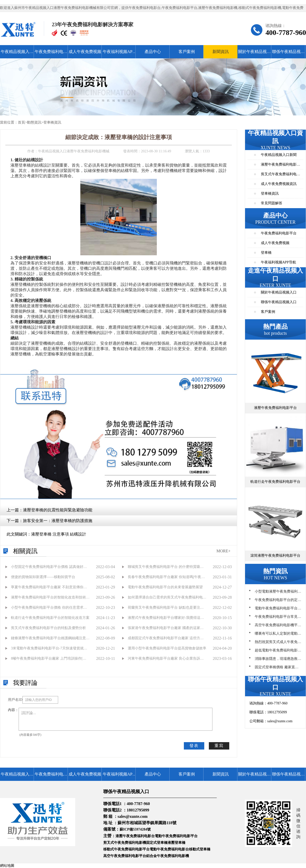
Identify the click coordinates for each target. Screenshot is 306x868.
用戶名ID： (15, 700)
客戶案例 (187, 52)
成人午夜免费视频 (85, 52)
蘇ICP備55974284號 (135, 829)
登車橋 (266, 253)
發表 (194, 746)
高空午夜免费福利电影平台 (125, 856)
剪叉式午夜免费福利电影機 (125, 843)
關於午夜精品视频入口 (254, 54)
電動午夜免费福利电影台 (169, 849)
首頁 (21, 122)
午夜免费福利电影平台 (51, 54)
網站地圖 (7, 866)
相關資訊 (25, 551)
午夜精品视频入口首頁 (17, 54)
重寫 (219, 746)
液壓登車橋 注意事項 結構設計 (59, 534)
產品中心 (153, 52)
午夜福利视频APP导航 (119, 54)
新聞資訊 (221, 52)
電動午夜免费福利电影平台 (176, 836)
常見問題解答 (272, 203)
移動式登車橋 (200, 849)
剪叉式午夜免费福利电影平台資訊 (280, 176)
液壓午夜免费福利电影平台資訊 (280, 166)
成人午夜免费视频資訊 (279, 184)
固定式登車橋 (157, 843)
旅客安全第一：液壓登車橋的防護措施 (58, 521)
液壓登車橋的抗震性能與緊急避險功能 (58, 510)
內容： (13, 710)
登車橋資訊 (52, 122)
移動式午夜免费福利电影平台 (126, 849)
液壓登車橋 (176, 843)
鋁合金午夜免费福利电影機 (168, 856)
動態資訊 (34, 122)
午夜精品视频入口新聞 (279, 155)
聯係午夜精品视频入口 (288, 54)
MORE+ (224, 551)
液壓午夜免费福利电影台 (135, 836)
